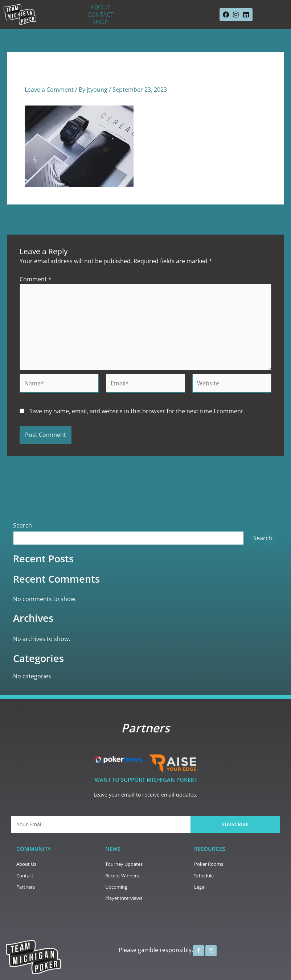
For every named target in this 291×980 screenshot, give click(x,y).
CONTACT (101, 15)
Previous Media (33, 221)
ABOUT (100, 7)
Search (22, 525)
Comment (36, 279)
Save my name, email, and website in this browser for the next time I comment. (137, 411)
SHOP (100, 22)
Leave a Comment (49, 90)
